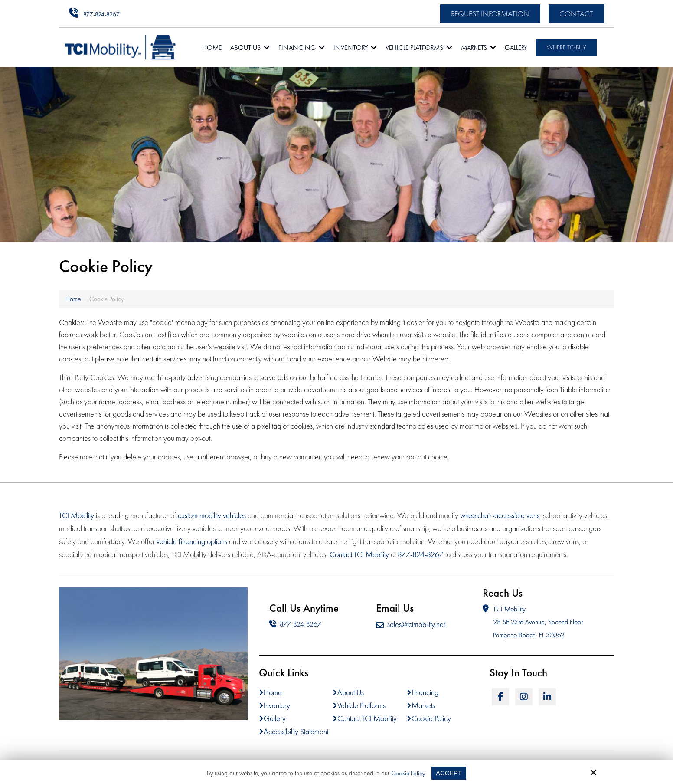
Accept (449, 773)
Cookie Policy (408, 773)
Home (73, 299)
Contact (576, 14)
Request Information (490, 14)
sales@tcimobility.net (410, 624)
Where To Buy (566, 47)
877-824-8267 (101, 14)
